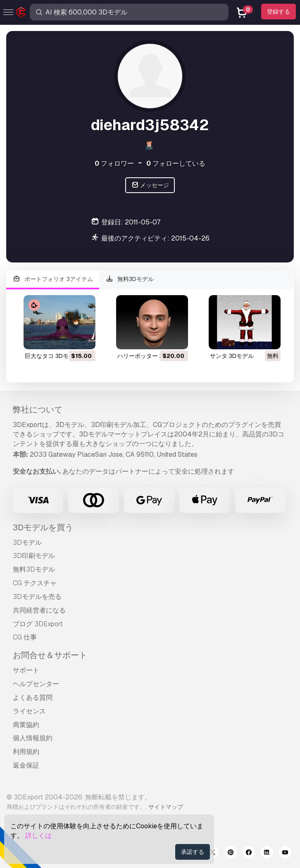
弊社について (38, 410)
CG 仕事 (25, 637)
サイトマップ (166, 807)
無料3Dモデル (130, 279)
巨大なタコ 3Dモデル (52, 356)
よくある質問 (33, 697)
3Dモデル (27, 542)
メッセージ (150, 185)
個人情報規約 (33, 738)
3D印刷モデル (34, 556)
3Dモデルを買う (43, 527)
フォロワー (114, 163)
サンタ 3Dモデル (232, 356)
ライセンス (29, 711)
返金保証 (26, 765)
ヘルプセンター (36, 684)
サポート (26, 670)
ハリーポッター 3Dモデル (151, 356)
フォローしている (176, 163)
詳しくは (38, 836)
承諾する (193, 852)
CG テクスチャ (35, 583)
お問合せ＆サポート (50, 655)
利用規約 (26, 752)
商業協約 (26, 725)
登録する (279, 12)
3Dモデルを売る (37, 597)
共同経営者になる (39, 610)
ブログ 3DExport (38, 624)
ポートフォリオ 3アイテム (53, 279)
